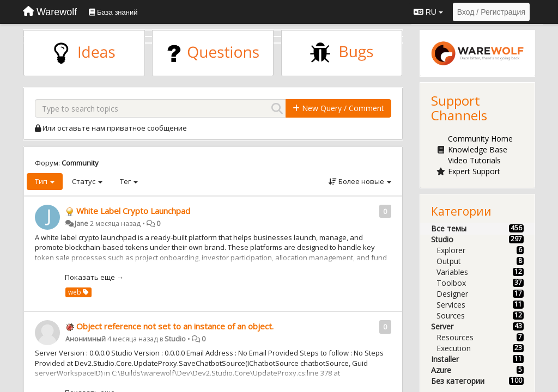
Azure (441, 370)
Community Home (480, 139)
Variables (452, 272)
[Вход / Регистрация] (491, 12)
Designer (452, 294)
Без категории (458, 381)
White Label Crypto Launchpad (133, 211)
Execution (454, 348)
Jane (81, 223)
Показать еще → (94, 277)
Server (442, 326)
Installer (445, 359)
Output (449, 261)
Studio (175, 339)
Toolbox (451, 283)
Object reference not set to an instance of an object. (175, 326)
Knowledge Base (478, 149)
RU (428, 12)
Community (80, 163)
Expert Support (474, 171)
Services (451, 305)
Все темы (449, 228)
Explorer (451, 250)
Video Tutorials (474, 160)
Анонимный (86, 339)
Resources (455, 337)
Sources (451, 316)
